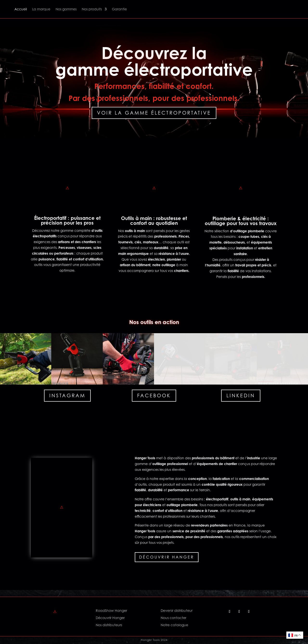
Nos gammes (66, 9)
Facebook (154, 396)
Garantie (119, 9)
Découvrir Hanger (167, 557)
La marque (41, 9)
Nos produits (92, 9)
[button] (26, 359)
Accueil (21, 9)
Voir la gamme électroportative (154, 113)
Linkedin (241, 396)
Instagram (67, 396)
